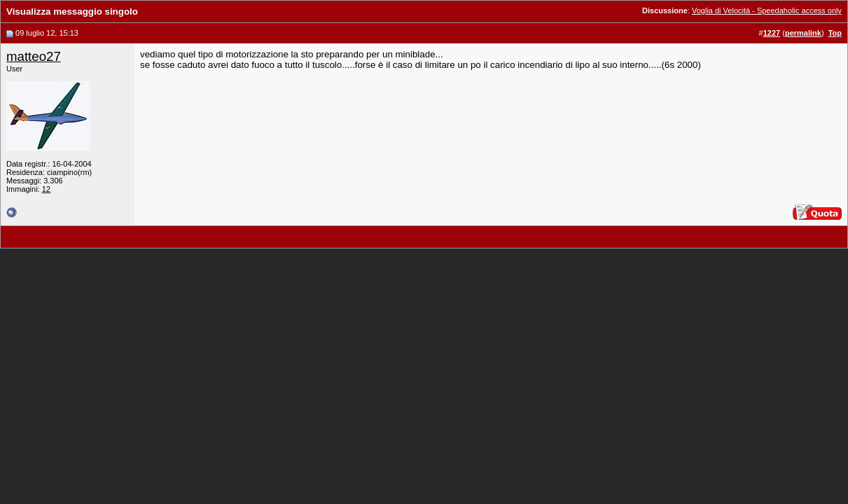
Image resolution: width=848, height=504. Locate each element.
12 (46, 189)
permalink (803, 33)
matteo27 (34, 56)
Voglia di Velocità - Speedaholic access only (767, 10)
